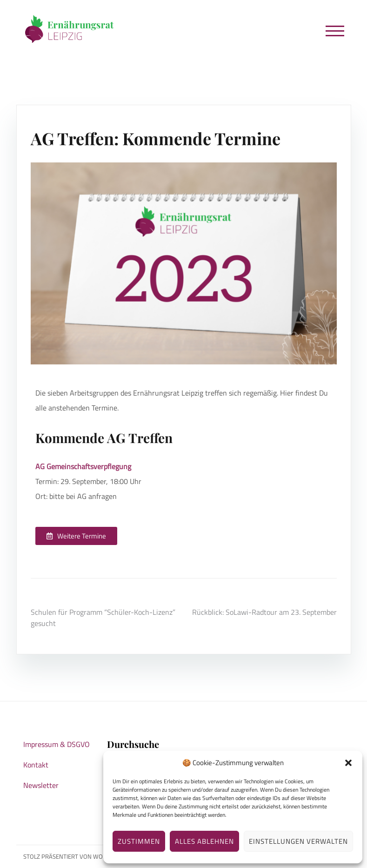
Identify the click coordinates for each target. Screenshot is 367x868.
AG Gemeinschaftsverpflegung (83, 466)
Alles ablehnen (204, 841)
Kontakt (36, 765)
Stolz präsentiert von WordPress (75, 856)
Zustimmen (139, 841)
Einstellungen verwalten (298, 841)
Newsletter (41, 785)
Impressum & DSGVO (57, 744)
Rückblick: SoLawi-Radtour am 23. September (264, 612)
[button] (348, 763)
